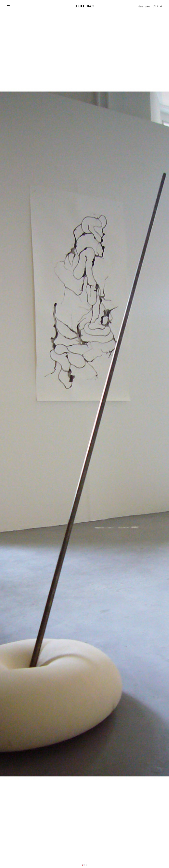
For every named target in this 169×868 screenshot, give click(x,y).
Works (147, 6)
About (140, 6)
